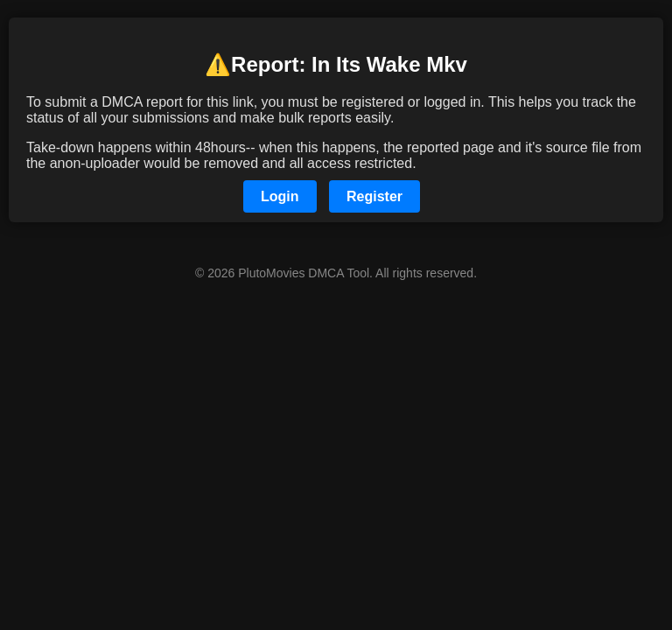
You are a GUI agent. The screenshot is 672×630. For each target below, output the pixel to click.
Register (374, 196)
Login (280, 196)
